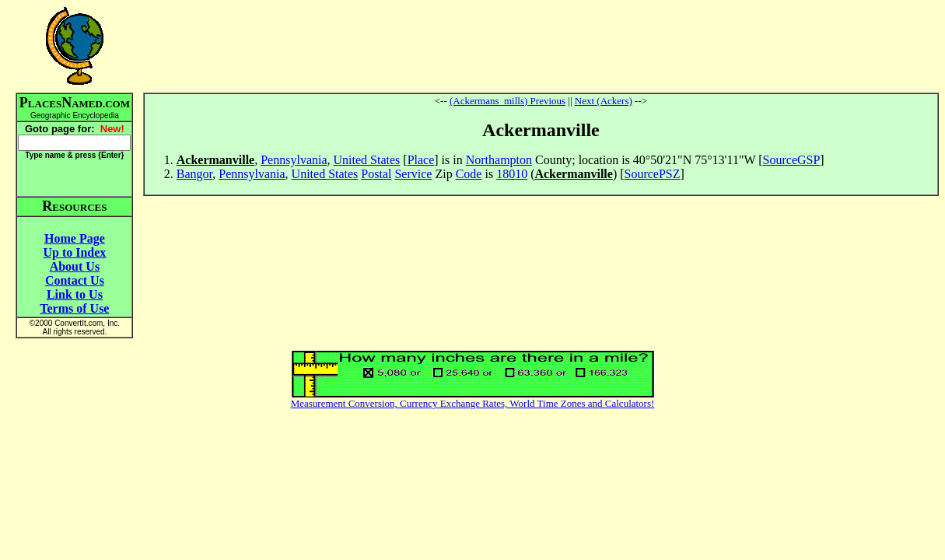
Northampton (499, 160)
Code (469, 174)
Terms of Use (74, 308)
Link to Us (75, 294)
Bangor (194, 174)
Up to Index (74, 252)
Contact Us (75, 280)
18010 (512, 174)
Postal (376, 174)
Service (413, 174)
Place (421, 160)
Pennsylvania (294, 160)
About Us (75, 266)
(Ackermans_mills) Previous (507, 101)
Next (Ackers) (604, 101)
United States (367, 160)
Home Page (75, 238)
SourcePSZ (653, 174)
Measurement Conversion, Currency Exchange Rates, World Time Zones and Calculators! (473, 403)
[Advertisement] (541, 46)
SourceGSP (792, 160)
